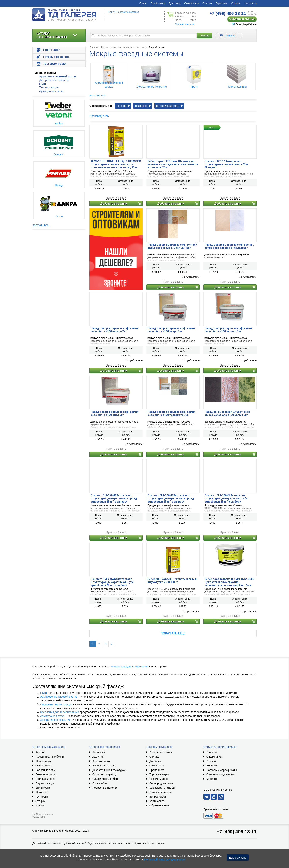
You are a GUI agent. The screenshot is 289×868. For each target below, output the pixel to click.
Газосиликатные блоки (50, 757)
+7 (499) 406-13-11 (237, 832)
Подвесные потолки (105, 788)
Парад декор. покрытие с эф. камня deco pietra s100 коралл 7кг (228, 330)
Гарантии (221, 3)
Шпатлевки (42, 792)
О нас (143, 3)
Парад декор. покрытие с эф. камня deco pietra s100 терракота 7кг (171, 413)
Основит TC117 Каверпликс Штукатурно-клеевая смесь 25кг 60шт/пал (226, 164)
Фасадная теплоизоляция (56, 704)
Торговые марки (159, 774)
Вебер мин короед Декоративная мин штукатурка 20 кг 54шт (172, 580)
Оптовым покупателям (220, 774)
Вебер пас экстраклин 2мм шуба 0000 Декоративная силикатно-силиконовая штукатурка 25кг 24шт (229, 582)
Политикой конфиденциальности (165, 860)
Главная (94, 47)
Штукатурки (43, 788)
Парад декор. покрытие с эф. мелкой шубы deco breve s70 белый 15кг (172, 246)
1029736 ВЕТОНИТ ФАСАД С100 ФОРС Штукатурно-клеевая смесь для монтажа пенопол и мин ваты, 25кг (116, 164)
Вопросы (231, 36)
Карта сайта (157, 801)
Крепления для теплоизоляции (60, 712)
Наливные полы (45, 770)
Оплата (207, 3)
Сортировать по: (101, 106)
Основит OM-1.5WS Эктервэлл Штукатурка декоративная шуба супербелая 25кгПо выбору (226, 498)
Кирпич (40, 752)
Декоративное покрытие (54, 80)
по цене (122, 106)
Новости (212, 766)
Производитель (99, 116)
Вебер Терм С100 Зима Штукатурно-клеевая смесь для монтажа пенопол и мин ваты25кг (173, 164)
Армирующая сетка (51, 91)
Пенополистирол (46, 774)
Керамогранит (101, 761)
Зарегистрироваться (128, 12)
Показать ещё (173, 633)
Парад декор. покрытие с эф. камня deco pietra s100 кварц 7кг (171, 330)
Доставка (175, 3)
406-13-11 (228, 13)
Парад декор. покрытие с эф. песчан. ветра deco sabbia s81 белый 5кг (229, 246)
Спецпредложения (161, 783)
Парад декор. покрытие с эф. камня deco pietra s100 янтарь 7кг (114, 330)
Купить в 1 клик (116, 198)
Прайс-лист (158, 3)
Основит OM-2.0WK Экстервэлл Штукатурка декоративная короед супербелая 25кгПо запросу (114, 498)
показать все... (42, 225)
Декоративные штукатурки (109, 770)
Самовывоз (191, 3)
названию (141, 106)
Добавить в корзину (113, 204)
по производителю (168, 106)
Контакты (251, 3)
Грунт (43, 84)
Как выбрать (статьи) (162, 788)
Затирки (40, 801)
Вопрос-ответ (158, 797)
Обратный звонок (242, 19)
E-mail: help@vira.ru (244, 24)
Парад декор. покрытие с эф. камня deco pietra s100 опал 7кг (114, 413)
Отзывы (236, 3)
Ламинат (98, 757)
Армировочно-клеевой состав (58, 76)
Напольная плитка (104, 766)
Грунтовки (42, 797)
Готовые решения (160, 792)
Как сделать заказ (161, 752)
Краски (40, 805)
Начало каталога (111, 47)
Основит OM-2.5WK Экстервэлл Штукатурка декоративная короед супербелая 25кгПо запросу (171, 498)
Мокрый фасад (45, 73)
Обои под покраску (104, 774)
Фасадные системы (134, 47)
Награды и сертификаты (222, 770)
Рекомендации (159, 779)
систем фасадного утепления (130, 667)
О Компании (214, 757)
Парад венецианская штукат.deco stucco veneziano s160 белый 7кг (227, 413)
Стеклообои (100, 783)
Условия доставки (185, 24)
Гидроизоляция (45, 783)
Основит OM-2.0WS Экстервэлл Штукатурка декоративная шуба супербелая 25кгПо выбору (112, 582)
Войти (112, 12)
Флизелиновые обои (105, 779)
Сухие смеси (43, 766)
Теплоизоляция (49, 87)
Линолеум (99, 752)
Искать (205, 36)
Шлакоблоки (43, 761)
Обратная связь (159, 805)
